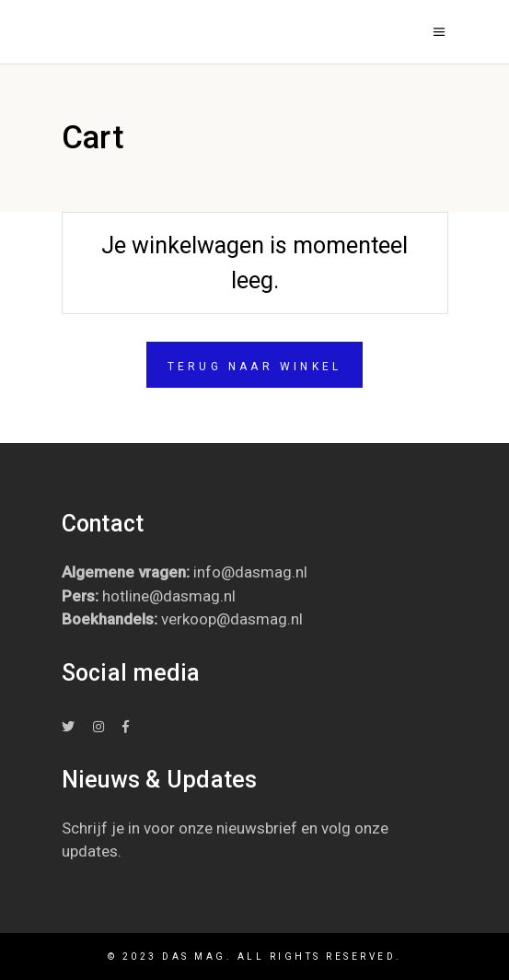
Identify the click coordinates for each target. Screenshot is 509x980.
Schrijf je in (101, 828)
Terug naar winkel (254, 367)
